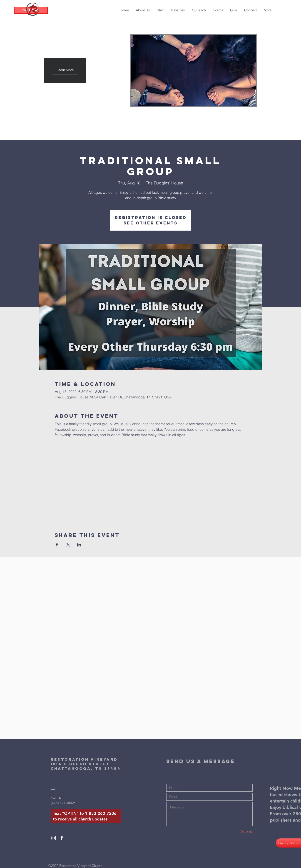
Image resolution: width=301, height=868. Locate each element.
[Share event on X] (68, 545)
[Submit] (236, 832)
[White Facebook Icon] (62, 838)
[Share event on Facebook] (57, 545)
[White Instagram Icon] (54, 838)
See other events (151, 223)
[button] (65, 70)
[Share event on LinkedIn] (79, 545)
